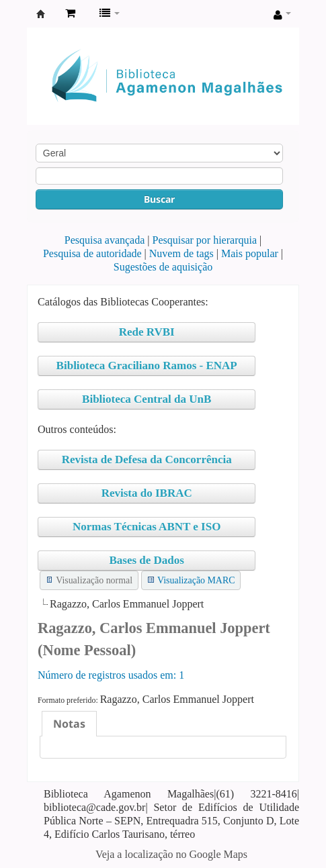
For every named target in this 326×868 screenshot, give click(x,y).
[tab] (69, 724)
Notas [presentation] (69, 724)
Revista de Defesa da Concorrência (147, 460)
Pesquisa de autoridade (92, 253)
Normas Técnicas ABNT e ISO (147, 527)
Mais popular (250, 253)
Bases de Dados (146, 560)
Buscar (159, 199)
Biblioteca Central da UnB (147, 399)
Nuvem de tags (181, 253)
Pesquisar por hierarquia (205, 240)
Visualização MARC (196, 580)
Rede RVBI (147, 332)
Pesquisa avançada (105, 240)
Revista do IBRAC (147, 493)
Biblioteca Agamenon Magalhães (41, 14)
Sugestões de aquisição (163, 267)
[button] (70, 13)
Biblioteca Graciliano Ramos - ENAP (147, 366)
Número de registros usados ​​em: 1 (111, 675)
